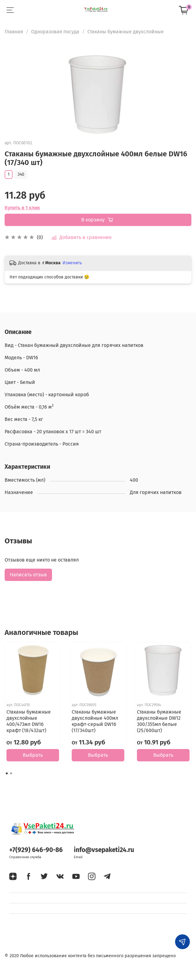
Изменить (72, 263)
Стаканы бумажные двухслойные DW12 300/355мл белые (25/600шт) (159, 721)
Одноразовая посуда (55, 32)
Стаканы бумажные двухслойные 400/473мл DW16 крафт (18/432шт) (29, 721)
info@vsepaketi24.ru (104, 850)
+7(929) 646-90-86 (36, 850)
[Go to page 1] (7, 773)
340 (21, 174)
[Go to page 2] (11, 773)
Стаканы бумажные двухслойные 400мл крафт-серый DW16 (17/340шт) (95, 721)
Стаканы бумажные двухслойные (126, 32)
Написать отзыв (28, 575)
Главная (14, 32)
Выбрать (33, 755)
